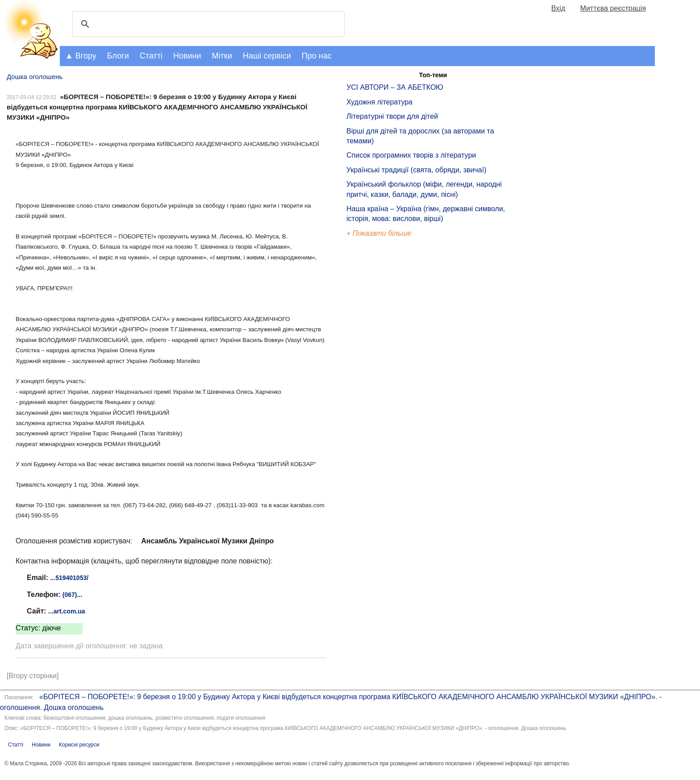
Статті (151, 56)
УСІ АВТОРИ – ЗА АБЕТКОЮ (395, 87)
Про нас (317, 56)
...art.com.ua (67, 611)
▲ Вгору (81, 56)
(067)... (72, 595)
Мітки (222, 56)
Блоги (118, 56)
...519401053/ (69, 578)
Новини (187, 56)
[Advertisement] (387, 390)
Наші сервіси (267, 56)
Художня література (379, 102)
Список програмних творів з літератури (411, 155)
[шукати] (207, 24)
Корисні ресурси (79, 745)
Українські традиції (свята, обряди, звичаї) (417, 170)
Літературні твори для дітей (392, 116)
